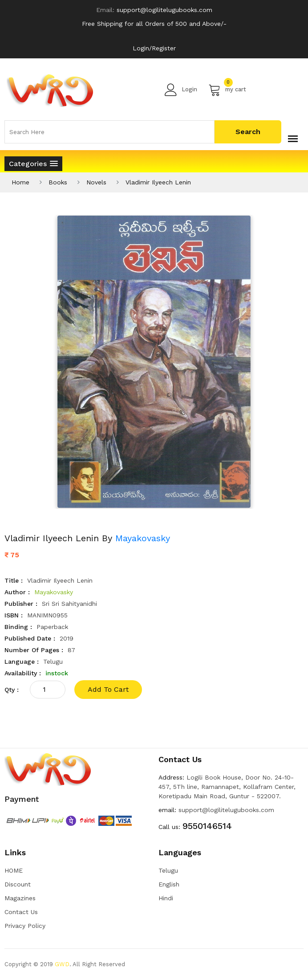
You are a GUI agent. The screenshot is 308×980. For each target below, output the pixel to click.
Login (181, 90)
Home (20, 182)
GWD (62, 964)
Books (58, 182)
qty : (12, 690)
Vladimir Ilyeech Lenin (158, 182)
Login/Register (154, 48)
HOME (14, 870)
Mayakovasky (143, 538)
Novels (96, 182)
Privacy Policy (25, 926)
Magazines (20, 898)
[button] (33, 164)
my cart (227, 90)
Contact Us (21, 912)
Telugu (168, 870)
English (169, 884)
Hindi (166, 898)
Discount (18, 884)
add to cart (108, 689)
